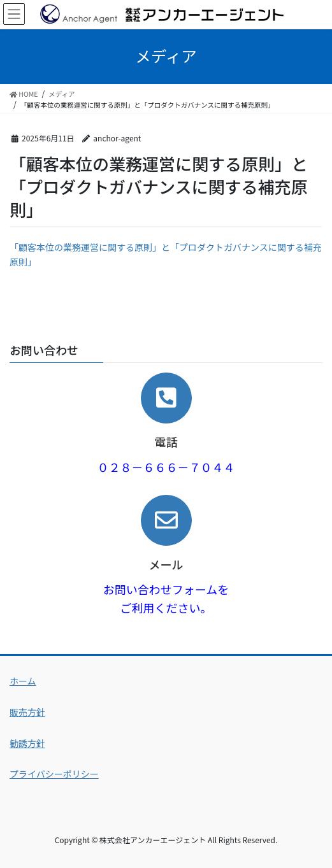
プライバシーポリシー (54, 774)
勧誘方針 (27, 743)
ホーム (23, 681)
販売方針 (27, 712)
